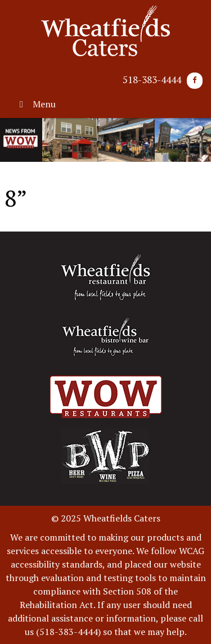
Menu (36, 104)
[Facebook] (195, 81)
